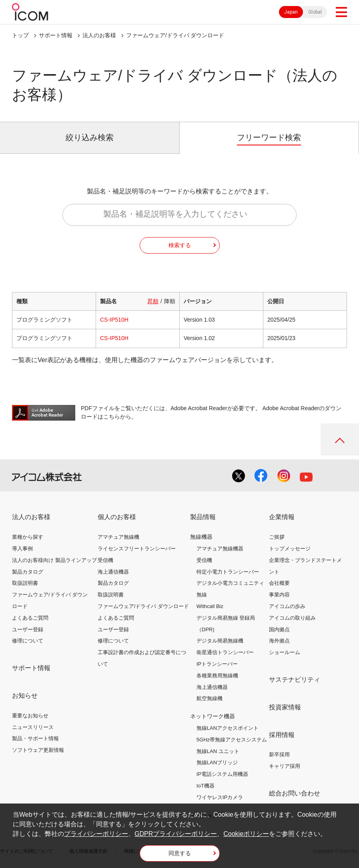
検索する (180, 245)
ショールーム (285, 652)
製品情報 (203, 517)
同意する (180, 853)
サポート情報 (56, 35)
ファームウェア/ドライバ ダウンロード (143, 606)
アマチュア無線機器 (220, 549)
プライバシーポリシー (96, 834)
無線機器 (201, 537)
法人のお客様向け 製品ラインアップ (54, 560)
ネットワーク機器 (213, 716)
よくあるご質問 (30, 618)
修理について (28, 641)
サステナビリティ (295, 680)
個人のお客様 (117, 517)
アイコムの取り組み (292, 618)
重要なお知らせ (30, 716)
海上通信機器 (113, 572)
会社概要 (279, 583)
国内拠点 (279, 629)
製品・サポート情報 (35, 738)
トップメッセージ (290, 549)
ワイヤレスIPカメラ (220, 797)
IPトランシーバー (217, 664)
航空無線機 (210, 698)
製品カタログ (28, 572)
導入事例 (22, 549)
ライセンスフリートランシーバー (137, 549)
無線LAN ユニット (218, 751)
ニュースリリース (33, 727)
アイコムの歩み (287, 606)
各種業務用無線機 (217, 676)
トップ (20, 35)
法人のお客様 (99, 35)
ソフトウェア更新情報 (38, 750)
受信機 (105, 560)
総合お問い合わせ (295, 793)
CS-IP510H (114, 320)
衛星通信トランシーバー (225, 652)
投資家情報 (285, 707)
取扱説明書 (25, 583)
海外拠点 (279, 641)
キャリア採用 (285, 766)
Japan (291, 12)
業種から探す (28, 537)
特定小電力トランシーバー (228, 572)
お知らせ (25, 696)
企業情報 (282, 517)
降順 (170, 301)
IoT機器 (206, 786)
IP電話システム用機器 (222, 774)
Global (315, 12)
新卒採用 (279, 754)
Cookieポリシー (246, 834)
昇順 (153, 301)
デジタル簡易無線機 (220, 641)
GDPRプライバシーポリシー (176, 834)
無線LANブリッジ (217, 762)
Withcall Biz (210, 606)
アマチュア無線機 (118, 537)
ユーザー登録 (28, 629)
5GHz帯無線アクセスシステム (232, 740)
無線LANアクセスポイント (228, 728)
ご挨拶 (277, 537)
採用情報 (282, 735)
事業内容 (279, 595)
